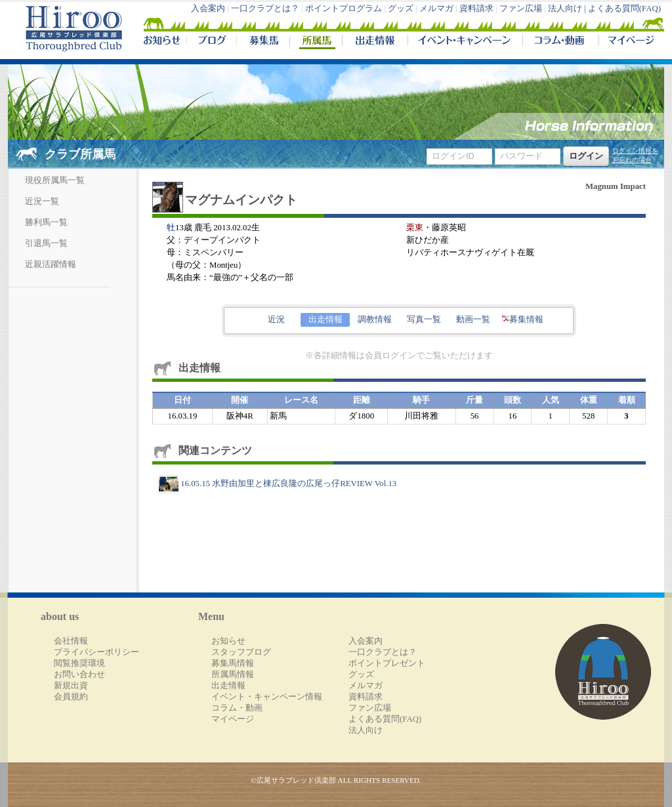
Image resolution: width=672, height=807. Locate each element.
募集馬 (263, 42)
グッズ (401, 9)
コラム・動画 (561, 42)
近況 (276, 320)
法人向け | (568, 9)
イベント (465, 42)
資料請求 (476, 9)
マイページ (629, 42)
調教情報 (375, 320)
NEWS (163, 42)
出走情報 (375, 42)
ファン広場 (521, 9)
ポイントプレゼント (387, 663)
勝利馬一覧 (46, 222)
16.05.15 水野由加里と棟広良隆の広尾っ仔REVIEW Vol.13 (278, 484)
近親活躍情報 (51, 264)
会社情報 (71, 641)
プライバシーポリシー (96, 652)
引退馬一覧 (46, 243)
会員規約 (71, 697)
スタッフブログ (241, 652)
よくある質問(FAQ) (624, 9)
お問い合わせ (79, 674)
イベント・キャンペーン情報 (267, 697)
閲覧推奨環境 (79, 663)
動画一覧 (473, 320)
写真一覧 (424, 320)
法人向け (366, 730)
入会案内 (208, 9)
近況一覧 (42, 201)
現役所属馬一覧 (55, 180)
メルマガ (436, 9)
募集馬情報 (233, 663)
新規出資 (71, 686)
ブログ (211, 42)
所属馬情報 (233, 674)
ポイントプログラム (344, 9)
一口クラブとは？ (265, 9)
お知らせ (228, 641)
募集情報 (522, 320)
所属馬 (316, 42)
